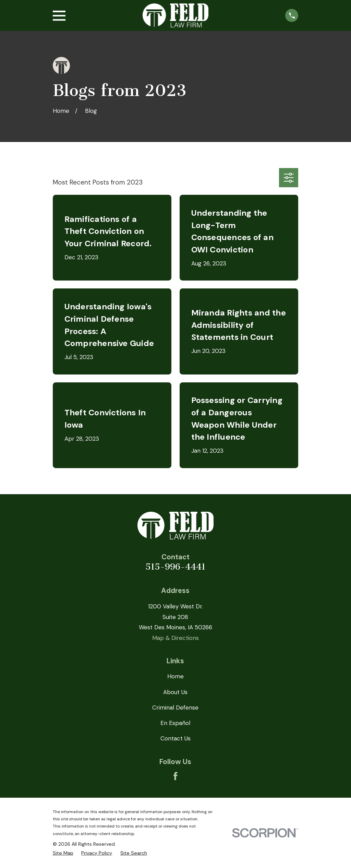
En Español (175, 723)
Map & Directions (175, 638)
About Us (175, 692)
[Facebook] (175, 776)
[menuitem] (63, 853)
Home (175, 676)
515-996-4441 (175, 567)
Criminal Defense (175, 708)
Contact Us (175, 738)
